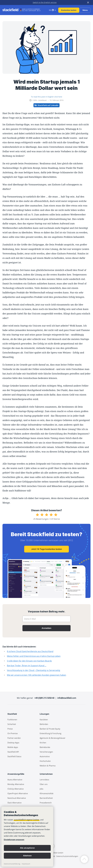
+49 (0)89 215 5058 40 (44, 698)
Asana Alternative (15, 780)
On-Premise (13, 733)
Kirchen (43, 743)
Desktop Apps (13, 743)
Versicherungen (46, 752)
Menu (85, 10)
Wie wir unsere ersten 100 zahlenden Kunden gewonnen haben (37, 675)
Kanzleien (44, 720)
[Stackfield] (12, 10)
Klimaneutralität (46, 793)
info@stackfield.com (67, 698)
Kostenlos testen (69, 10)
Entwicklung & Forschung (50, 733)
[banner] (27, 837)
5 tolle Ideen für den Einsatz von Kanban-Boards (29, 661)
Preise (10, 729)
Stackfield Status (14, 756)
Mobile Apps (13, 747)
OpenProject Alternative (18, 793)
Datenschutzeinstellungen (67, 856)
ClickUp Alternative (15, 789)
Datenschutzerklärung (12, 864)
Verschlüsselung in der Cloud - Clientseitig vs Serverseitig (34, 670)
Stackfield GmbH (56, 853)
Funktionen (12, 720)
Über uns (44, 784)
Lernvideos (44, 780)
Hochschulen (45, 761)
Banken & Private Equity (50, 729)
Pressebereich (46, 803)
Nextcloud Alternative (17, 798)
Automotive (45, 756)
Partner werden (14, 738)
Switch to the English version (45, 2)
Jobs (41, 789)
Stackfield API (13, 752)
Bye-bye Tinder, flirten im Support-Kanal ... (27, 666)
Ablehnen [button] (27, 856)
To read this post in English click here (47, 97)
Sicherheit (12, 724)
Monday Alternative (16, 784)
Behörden (44, 724)
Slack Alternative (14, 803)
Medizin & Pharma (48, 766)
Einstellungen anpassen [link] (14, 840)
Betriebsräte (45, 747)
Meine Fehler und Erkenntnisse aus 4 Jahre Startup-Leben (34, 656)
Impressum (26, 864)
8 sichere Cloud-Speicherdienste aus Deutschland (30, 651)
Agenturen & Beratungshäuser (53, 738)
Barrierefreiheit (46, 798)
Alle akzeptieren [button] (27, 848)
